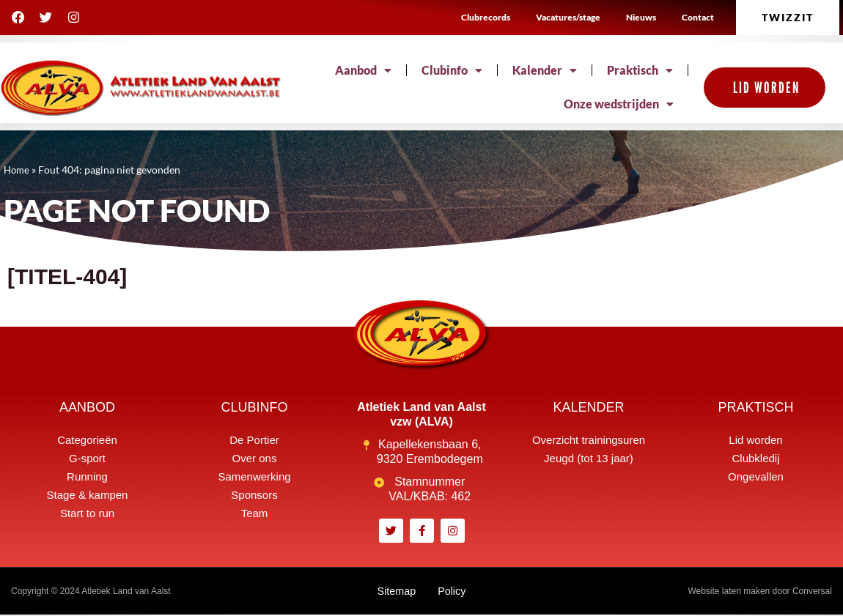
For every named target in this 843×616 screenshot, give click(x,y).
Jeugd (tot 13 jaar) (589, 458)
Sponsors (254, 495)
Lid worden (755, 440)
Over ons (255, 458)
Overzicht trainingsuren (589, 440)
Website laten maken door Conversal (760, 592)
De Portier (254, 440)
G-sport (87, 458)
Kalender (545, 70)
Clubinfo (452, 70)
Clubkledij (755, 458)
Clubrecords (486, 17)
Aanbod (363, 70)
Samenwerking (254, 476)
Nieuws (641, 17)
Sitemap (395, 591)
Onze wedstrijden (619, 104)
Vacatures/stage (568, 17)
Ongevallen (756, 476)
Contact (698, 17)
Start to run (87, 513)
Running (87, 476)
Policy (454, 591)
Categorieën (87, 440)
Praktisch (640, 70)
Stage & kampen (88, 495)
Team (255, 513)
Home (18, 170)
